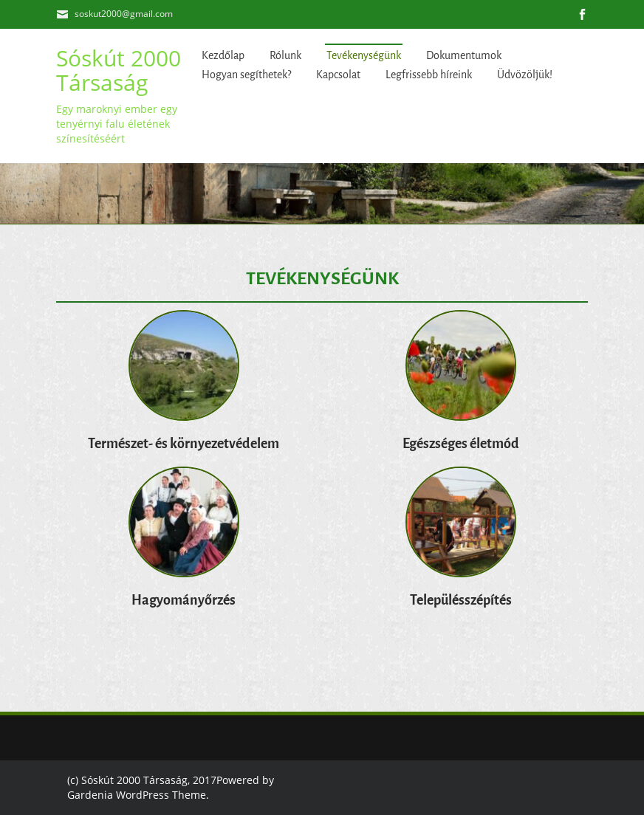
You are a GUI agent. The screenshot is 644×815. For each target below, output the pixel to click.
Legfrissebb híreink (429, 75)
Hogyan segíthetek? (246, 75)
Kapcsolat (338, 75)
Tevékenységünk (364, 56)
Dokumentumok (464, 56)
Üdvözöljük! (525, 75)
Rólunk (285, 56)
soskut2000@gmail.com (124, 14)
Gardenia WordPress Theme (137, 795)
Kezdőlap (223, 56)
